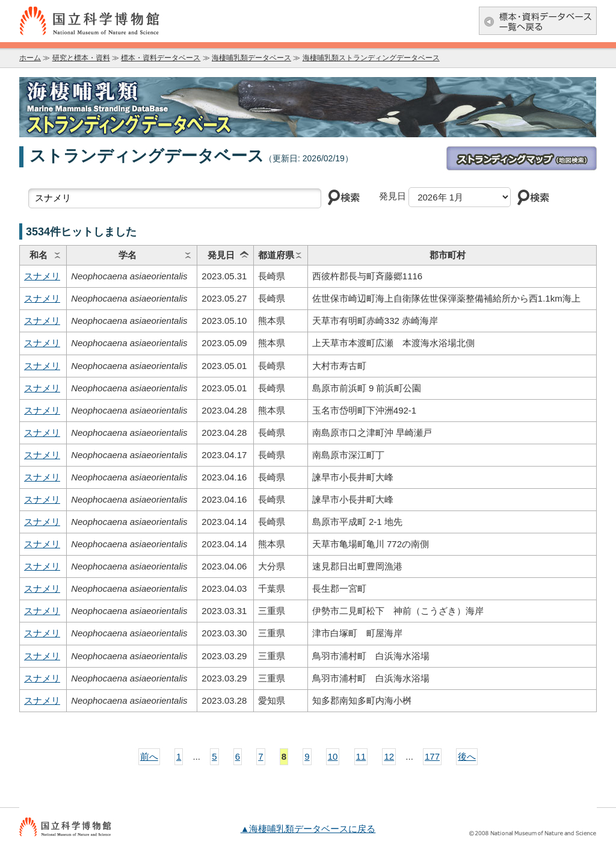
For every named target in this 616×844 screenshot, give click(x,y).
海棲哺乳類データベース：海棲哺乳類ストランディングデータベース (308, 107)
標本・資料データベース (161, 58)
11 (361, 756)
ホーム (30, 58)
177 (432, 756)
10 (333, 756)
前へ (149, 756)
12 (389, 756)
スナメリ (42, 276)
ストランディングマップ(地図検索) (522, 158)
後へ (467, 756)
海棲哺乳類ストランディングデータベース (371, 58)
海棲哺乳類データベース (251, 58)
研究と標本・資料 (81, 58)
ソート (57, 255)
